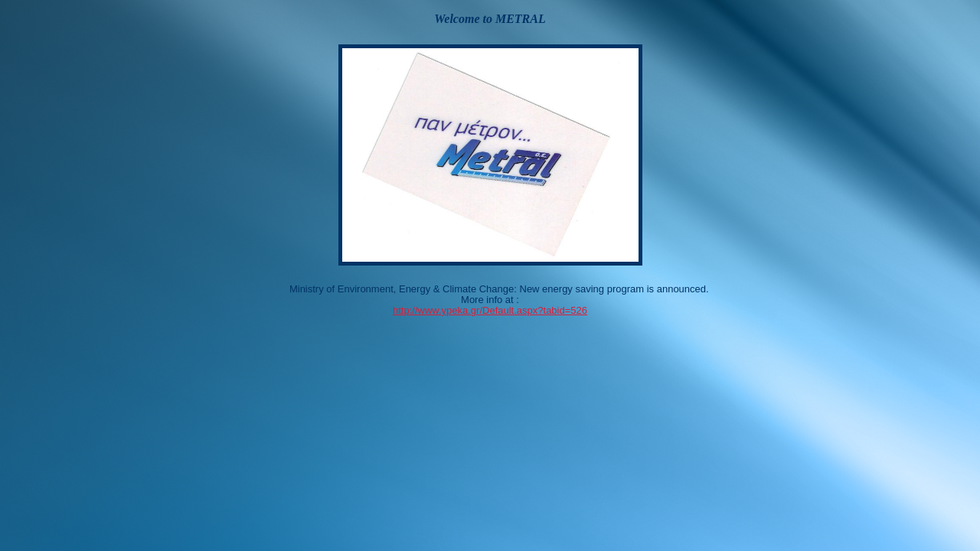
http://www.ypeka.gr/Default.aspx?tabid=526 (490, 310)
